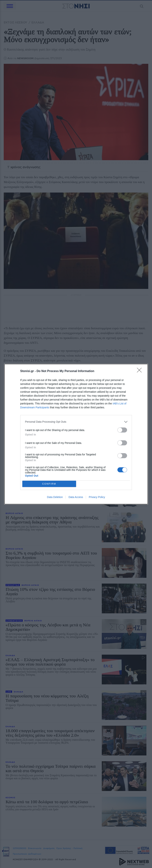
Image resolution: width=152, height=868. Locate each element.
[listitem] (76, 422)
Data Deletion (55, 497)
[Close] (140, 371)
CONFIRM (49, 484)
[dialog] (76, 434)
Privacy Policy (97, 497)
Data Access (76, 497)
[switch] (122, 430)
